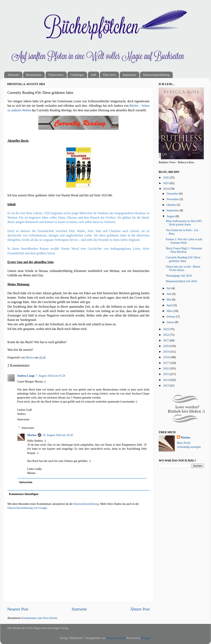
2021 (166, 340)
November (173, 199)
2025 (166, 183)
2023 (166, 329)
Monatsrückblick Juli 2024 (181, 281)
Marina (32, 435)
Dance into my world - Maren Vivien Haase (183, 268)
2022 (166, 335)
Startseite (14, 75)
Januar (171, 322)
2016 (166, 368)
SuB (93, 75)
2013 (166, 385)
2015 (166, 374)
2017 (166, 363)
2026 (166, 177)
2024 (166, 189)
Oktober (172, 205)
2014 (166, 380)
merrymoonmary (116, 638)
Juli (169, 288)
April (170, 305)
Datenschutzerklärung (156, 75)
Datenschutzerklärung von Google (27, 508)
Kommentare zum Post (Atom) (40, 618)
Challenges (77, 75)
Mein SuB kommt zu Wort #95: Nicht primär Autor (184, 223)
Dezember (173, 194)
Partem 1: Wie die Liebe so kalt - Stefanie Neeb (184, 241)
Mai (169, 299)
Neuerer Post (18, 609)
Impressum (129, 75)
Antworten (23, 419)
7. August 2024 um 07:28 (51, 376)
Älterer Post (140, 609)
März (170, 311)
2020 (166, 346)
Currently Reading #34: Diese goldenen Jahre (183, 259)
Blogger (146, 638)
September (173, 210)
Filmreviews (56, 75)
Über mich (109, 75)
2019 (166, 352)
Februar (171, 316)
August (171, 216)
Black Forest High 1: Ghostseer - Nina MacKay (184, 250)
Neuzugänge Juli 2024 (179, 276)
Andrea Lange (26, 376)
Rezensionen (34, 75)
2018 (166, 357)
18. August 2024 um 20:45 (58, 435)
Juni (169, 294)
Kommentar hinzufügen (24, 494)
